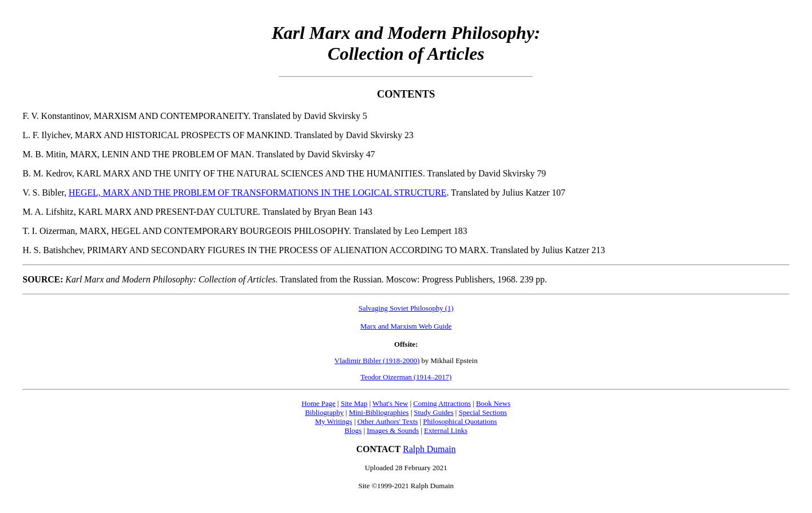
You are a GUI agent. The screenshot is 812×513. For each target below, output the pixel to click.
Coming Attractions (442, 403)
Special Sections (483, 412)
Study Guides (434, 412)
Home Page (319, 403)
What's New (390, 403)
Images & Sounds (392, 430)
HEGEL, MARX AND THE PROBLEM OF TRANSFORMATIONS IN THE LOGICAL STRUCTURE (258, 193)
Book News (493, 403)
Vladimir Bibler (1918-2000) (377, 361)
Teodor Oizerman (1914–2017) (406, 377)
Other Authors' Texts (388, 421)
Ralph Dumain (430, 449)
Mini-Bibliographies (379, 412)
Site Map (354, 403)
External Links (446, 430)
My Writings (334, 421)
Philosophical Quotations (460, 421)
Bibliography (325, 412)
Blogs (353, 430)
